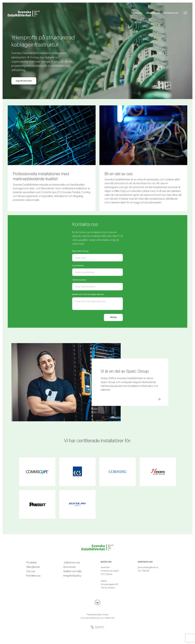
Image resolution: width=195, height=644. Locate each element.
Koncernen (70, 568)
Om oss (31, 572)
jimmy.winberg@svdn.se (148, 568)
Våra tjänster (153, 13)
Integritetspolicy (72, 576)
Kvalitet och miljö (73, 572)
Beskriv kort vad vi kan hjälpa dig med (88, 295)
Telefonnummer (79, 280)
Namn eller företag (80, 251)
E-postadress (78, 266)
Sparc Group (103, 615)
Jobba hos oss (72, 563)
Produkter (137, 13)
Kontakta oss (171, 13)
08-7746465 (144, 572)
